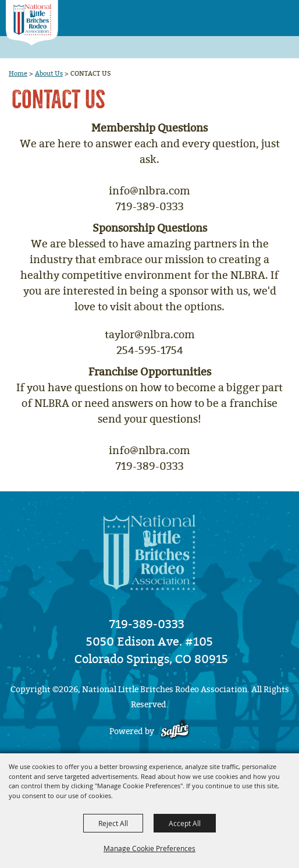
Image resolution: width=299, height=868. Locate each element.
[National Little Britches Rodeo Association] (32, 23)
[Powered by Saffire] (175, 731)
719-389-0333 (147, 624)
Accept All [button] (185, 823)
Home (18, 73)
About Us (49, 73)
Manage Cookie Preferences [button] (149, 848)
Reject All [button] (113, 823)
